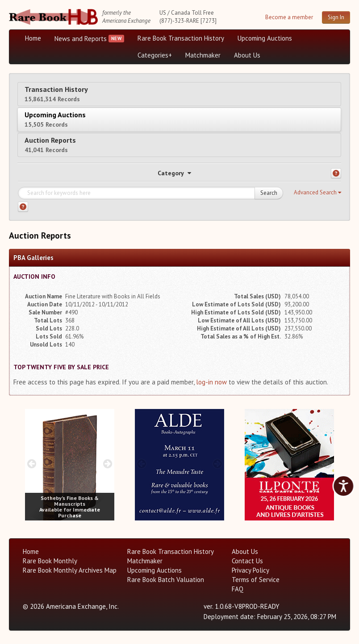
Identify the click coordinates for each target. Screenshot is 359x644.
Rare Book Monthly (50, 561)
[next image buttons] (108, 464)
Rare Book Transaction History (181, 38)
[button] (317, 193)
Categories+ (155, 55)
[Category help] (336, 173)
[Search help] (23, 207)
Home (33, 38)
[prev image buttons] (31, 464)
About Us (247, 55)
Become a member (289, 17)
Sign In (336, 17)
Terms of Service (256, 580)
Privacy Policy (250, 570)
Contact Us (247, 561)
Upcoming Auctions (265, 38)
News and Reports (81, 39)
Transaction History (56, 94)
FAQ (238, 589)
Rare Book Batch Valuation (166, 580)
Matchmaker (203, 55)
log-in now (211, 382)
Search (269, 193)
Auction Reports (50, 145)
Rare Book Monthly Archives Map (70, 570)
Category (174, 173)
